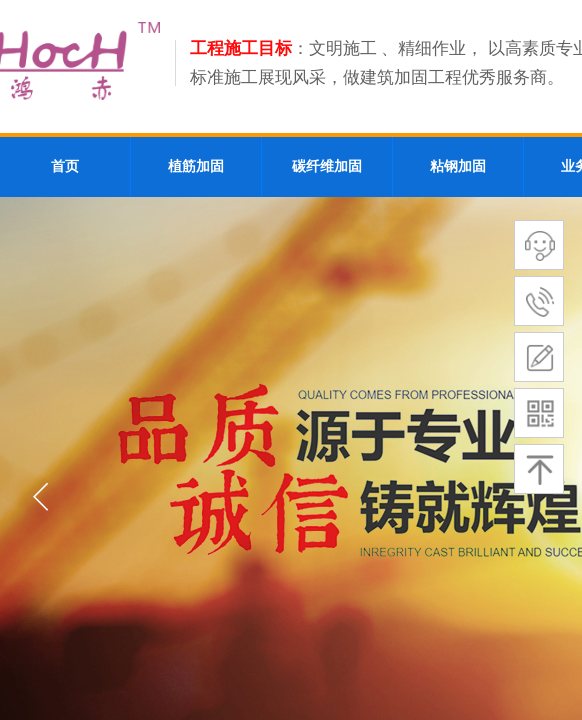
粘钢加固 (458, 166)
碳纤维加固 (327, 166)
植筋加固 (196, 166)
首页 (65, 166)
